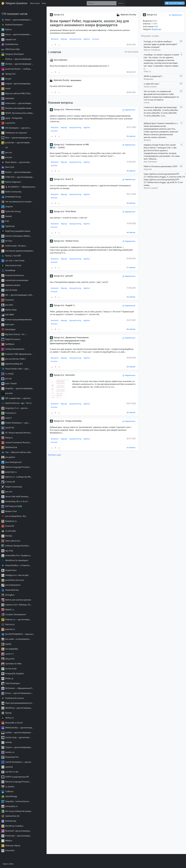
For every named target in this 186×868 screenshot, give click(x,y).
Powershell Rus (10, 590)
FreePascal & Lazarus (13, 698)
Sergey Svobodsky (74, 421)
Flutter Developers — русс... (16, 423)
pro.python (8, 457)
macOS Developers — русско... (17, 762)
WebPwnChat (9, 447)
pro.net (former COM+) (13, 359)
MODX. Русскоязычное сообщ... (18, 113)
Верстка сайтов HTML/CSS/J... (17, 93)
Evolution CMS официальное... (17, 354)
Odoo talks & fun (11, 541)
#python (87, 39)
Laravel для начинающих (15, 280)
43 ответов (131, 448)
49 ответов (131, 136)
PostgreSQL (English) (13, 674)
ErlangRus (8, 595)
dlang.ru (7, 438)
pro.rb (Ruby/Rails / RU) (14, 516)
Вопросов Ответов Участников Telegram (151, 25)
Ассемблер (8, 270)
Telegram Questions (14, 3)
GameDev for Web (11, 664)
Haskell (7, 216)
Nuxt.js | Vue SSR (11, 256)
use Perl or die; (10, 772)
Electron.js (8, 624)
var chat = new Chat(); (13, 261)
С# (5, 148)
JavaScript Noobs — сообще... (17, 69)
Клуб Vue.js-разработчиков (16, 231)
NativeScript (9, 821)
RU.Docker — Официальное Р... (17, 688)
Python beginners (11, 182)
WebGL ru (8, 610)
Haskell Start (9, 570)
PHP (5, 221)
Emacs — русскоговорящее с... (17, 693)
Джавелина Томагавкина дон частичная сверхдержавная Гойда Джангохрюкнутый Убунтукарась (69, 340)
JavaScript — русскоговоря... (16, 143)
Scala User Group (11, 211)
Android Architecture (13, 275)
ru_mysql (7, 374)
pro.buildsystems (11, 585)
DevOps (7, 536)
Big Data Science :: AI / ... (14, 334)
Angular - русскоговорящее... (17, 84)
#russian (96, 39)
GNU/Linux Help (11, 49)
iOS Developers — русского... (16, 128)
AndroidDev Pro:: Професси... (16, 555)
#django (64, 39)
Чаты (44, 3)
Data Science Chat (11, 265)
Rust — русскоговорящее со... (17, 138)
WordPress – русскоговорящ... (17, 708)
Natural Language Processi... (16, 467)
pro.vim (7, 492)
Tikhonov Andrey (73, 109)
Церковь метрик (11, 285)
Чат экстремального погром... (17, 202)
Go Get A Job (9, 669)
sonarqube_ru (10, 806)
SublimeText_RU (10, 816)
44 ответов (131, 232)
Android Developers (12, 25)
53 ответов (131, 297)
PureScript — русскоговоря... (16, 836)
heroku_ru (8, 752)
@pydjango (156, 29)
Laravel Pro (8, 123)
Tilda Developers (11, 683)
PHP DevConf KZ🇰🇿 (12, 506)
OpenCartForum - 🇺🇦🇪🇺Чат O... (17, 403)
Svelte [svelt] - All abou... (14, 246)
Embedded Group (11, 197)
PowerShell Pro (10, 757)
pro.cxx (7, 152)
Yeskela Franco (72, 241)
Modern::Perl (9, 511)
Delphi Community (12, 487)
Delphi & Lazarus (11, 339)
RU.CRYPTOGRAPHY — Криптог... (18, 634)
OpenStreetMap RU (12, 364)
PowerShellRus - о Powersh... (16, 565)
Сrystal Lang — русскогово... (16, 737)
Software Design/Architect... (16, 546)
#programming (75, 39)
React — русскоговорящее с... (17, 20)
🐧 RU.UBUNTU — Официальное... (19, 187)
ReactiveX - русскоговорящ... (16, 831)
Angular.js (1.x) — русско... (15, 408)
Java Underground (11, 462)
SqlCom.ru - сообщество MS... (17, 477)
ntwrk (6, 88)
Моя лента (35, 3)
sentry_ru (8, 718)
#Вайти (7, 841)
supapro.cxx (9, 39)
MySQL (6, 644)
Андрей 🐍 (70, 305)
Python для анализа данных (16, 600)
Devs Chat (8, 167)
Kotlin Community (11, 192)
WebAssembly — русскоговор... (17, 728)
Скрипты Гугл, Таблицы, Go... (17, 605)
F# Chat (7, 241)
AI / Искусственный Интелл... (17, 433)
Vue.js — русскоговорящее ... (17, 34)
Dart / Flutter (9, 383)
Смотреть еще (54, 455)
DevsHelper (8, 329)
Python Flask (9, 310)
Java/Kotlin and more (13, 580)
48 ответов (131, 329)
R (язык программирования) (17, 320)
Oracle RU (8, 526)
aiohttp (7, 742)
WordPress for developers (15, 560)
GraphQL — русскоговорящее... (18, 388)
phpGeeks (8, 98)
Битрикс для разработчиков (16, 108)
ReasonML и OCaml (12, 723)
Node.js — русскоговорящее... (17, 59)
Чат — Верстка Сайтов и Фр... (17, 452)
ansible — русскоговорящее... (17, 732)
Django (7, 713)
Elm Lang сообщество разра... (17, 811)
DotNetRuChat (10, 44)
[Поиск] (102, 3)
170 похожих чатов (14, 14)
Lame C (7, 418)
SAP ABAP (8, 315)
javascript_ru (9, 472)
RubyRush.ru (9, 521)
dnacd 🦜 (70, 179)
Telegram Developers (13, 54)
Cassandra (8, 850)
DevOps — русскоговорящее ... (17, 64)
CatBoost (7, 791)
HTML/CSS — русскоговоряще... (18, 177)
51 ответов (131, 267)
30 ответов (131, 412)
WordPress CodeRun (12, 826)
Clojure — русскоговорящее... (17, 747)
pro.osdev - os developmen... (16, 639)
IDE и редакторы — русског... (17, 398)
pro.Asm (7, 393)
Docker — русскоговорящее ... (17, 172)
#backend (55, 39)
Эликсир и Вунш (11, 846)
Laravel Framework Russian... (16, 442)
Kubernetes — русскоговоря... (17, 103)
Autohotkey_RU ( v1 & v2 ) (15, 501)
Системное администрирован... (18, 251)
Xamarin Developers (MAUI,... (16, 236)
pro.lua (6, 378)
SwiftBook (8, 344)
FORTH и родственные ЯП (15, 777)
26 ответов (131, 367)
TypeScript (8, 226)
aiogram (7, 206)
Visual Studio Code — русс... (16, 369)
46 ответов (131, 171)
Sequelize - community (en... (16, 801)
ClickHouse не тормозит (14, 133)
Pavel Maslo (71, 211)
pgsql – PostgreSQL (12, 118)
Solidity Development (13, 349)
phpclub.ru (8, 629)
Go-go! (6, 79)
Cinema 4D (8, 482)
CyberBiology (9, 796)
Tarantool (8, 300)
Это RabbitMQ (10, 649)
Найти (121, 3)
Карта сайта (8, 864)
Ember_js (7, 678)
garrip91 (69, 276)
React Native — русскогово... (16, 162)
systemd (7, 767)
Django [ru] (8, 74)
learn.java (8, 324)
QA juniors (8, 659)
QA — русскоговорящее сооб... (17, 295)
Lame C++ (8, 654)
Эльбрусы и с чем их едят (15, 575)
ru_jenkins (8, 787)
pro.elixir (7, 305)
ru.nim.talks (9, 531)
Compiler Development (14, 614)
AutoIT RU (8, 428)
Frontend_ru (9, 413)
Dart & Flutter (9, 290)
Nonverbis (70, 375)
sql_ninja (7, 551)
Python (6, 29)
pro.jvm (7, 157)
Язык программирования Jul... (17, 703)
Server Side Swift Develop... (15, 497)
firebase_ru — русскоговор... (16, 619)
